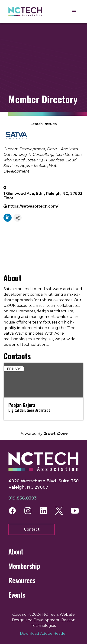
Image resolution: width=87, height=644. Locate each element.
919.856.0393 (23, 498)
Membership (24, 566)
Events (17, 595)
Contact (32, 529)
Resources (22, 580)
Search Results (43, 124)
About (16, 552)
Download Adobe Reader (43, 633)
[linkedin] (8, 218)
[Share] (18, 218)
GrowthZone (56, 434)
